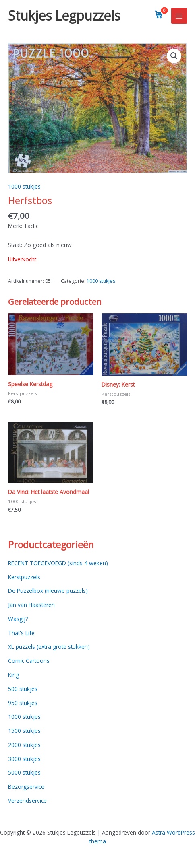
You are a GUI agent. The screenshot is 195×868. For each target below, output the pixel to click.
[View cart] (159, 14)
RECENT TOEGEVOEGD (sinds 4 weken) (58, 563)
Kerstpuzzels (24, 577)
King (13, 675)
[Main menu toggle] (179, 16)
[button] (174, 56)
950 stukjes (23, 703)
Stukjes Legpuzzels (64, 15)
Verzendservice (27, 801)
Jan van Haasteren (31, 605)
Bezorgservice (26, 787)
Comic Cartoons (29, 661)
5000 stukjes (24, 772)
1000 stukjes (24, 186)
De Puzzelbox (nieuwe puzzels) (48, 591)
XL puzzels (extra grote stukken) (49, 647)
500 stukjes (23, 689)
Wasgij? (18, 619)
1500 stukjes (24, 731)
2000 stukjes (24, 745)
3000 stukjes (24, 759)
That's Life (21, 633)
